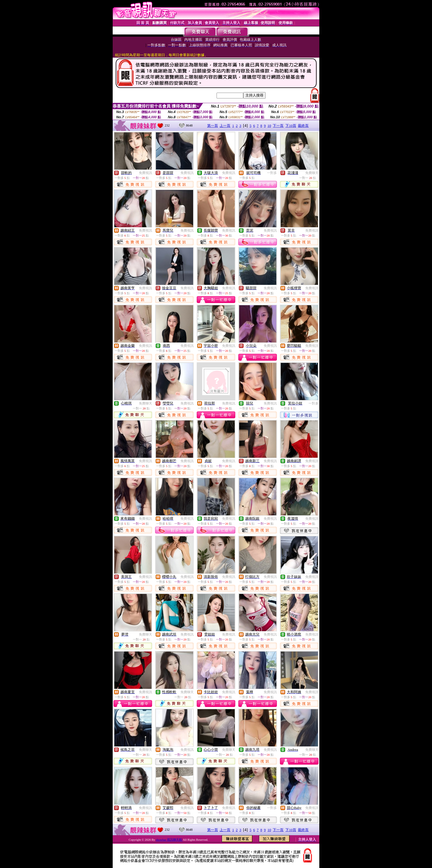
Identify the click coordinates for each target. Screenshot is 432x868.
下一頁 (278, 126)
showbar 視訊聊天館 (169, 840)
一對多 (272, 173)
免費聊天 (312, 173)
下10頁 (291, 126)
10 (269, 126)
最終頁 (303, 126)
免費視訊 (145, 173)
